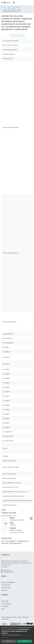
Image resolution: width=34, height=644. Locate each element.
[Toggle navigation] (14, 3)
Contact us (6, 570)
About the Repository (8, 582)
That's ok (25, 641)
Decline (9, 641)
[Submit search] (2, 3)
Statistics (4, 590)
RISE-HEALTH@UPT (14, 7)
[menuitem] (5, 3)
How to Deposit (6, 604)
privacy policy (25, 635)
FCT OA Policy (6, 588)
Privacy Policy (17, 617)
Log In (8, 2)
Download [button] (32, 518)
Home (4, 7)
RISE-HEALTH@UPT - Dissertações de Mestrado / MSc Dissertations (12, 9)
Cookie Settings (6, 617)
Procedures (5, 606)
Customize (5, 638)
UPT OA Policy (6, 585)
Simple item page (17, 35)
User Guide (5, 601)
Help (3, 609)
